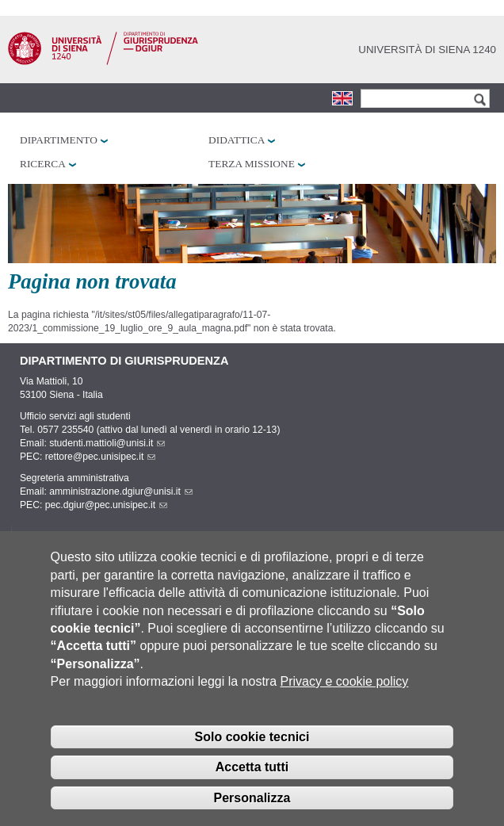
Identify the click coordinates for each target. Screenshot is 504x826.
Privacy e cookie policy (345, 696)
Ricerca (43, 164)
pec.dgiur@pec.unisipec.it (106, 505)
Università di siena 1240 (427, 50)
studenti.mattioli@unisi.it (107, 443)
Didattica (237, 140)
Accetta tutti (252, 781)
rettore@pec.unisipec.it (101, 457)
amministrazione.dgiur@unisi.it (121, 491)
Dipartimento (59, 140)
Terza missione (252, 164)
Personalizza (252, 812)
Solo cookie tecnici (252, 750)
